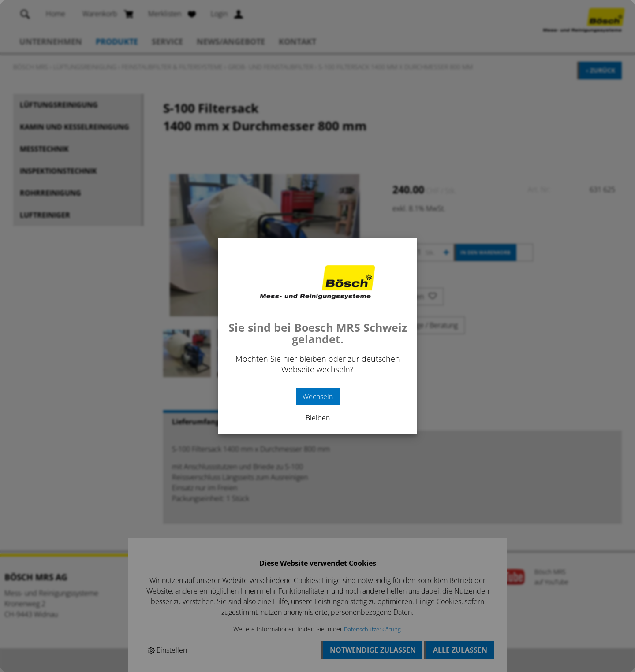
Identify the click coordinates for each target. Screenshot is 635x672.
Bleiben (318, 418)
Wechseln (318, 397)
